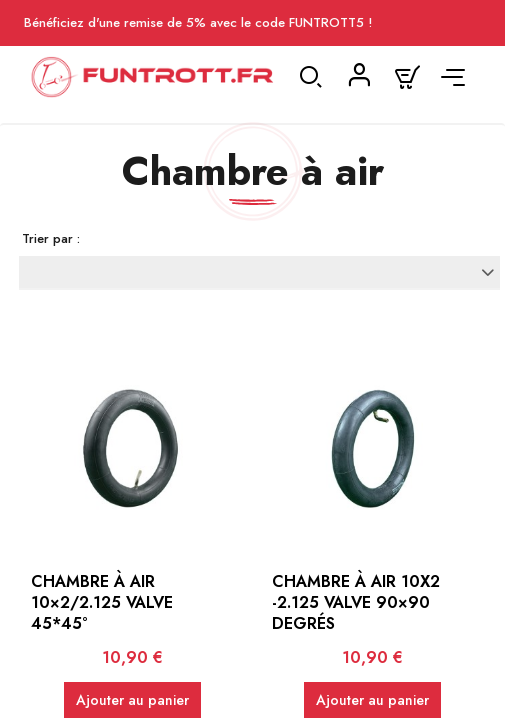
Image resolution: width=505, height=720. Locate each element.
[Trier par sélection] (259, 272)
